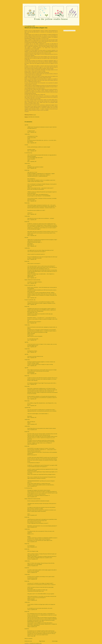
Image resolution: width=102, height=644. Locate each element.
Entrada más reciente (28, 641)
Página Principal (42, 641)
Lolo (25, 145)
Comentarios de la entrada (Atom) (36, 643)
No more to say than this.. (29, 285)
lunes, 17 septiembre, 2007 (32, 132)
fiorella (26, 629)
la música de (49, 52)
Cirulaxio (26, 216)
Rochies (26, 170)
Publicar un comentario (28, 639)
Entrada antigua (55, 641)
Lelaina (26, 568)
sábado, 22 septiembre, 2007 (32, 627)
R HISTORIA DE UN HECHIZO (34, 117)
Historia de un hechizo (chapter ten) (36, 28)
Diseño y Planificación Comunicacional (32, 280)
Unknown (26, 163)
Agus (25, 125)
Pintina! (26, 376)
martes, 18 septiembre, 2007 (32, 424)
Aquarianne (27, 408)
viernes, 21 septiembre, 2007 (32, 572)
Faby (25, 237)
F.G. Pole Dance (27, 153)
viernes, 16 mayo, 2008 (31, 636)
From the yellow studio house (51, 19)
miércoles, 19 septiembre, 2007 (33, 559)
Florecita (26, 203)
